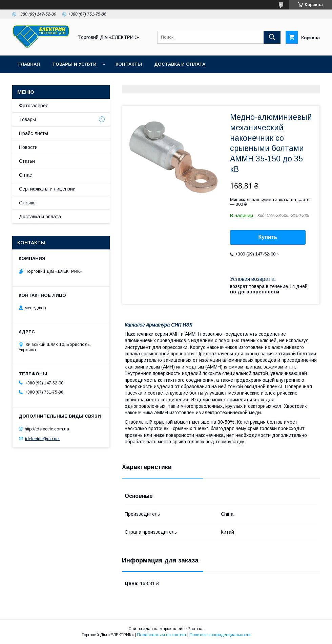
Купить (268, 237)
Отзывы (28, 203)
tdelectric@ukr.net (42, 438)
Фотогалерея (34, 106)
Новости (28, 147)
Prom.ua (196, 629)
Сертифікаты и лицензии (47, 189)
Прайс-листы (34, 133)
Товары (27, 119)
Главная (29, 64)
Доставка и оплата (180, 64)
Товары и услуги (74, 64)
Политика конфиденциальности (220, 635)
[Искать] (272, 37)
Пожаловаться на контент (162, 635)
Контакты (129, 64)
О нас (25, 175)
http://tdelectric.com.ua (47, 429)
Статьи (27, 161)
